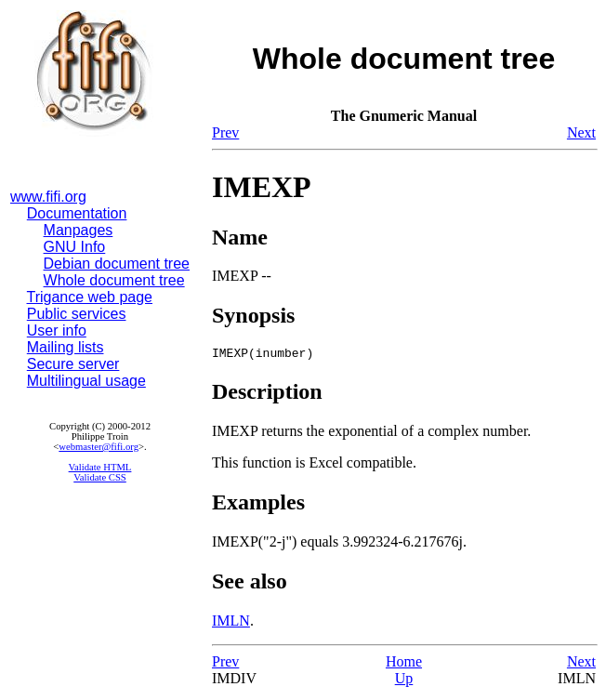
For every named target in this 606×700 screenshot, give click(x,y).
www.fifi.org (48, 197)
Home (404, 664)
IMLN (231, 623)
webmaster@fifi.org (99, 447)
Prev (225, 132)
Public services (77, 314)
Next (581, 132)
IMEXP (262, 187)
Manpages (79, 230)
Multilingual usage (86, 381)
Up (404, 681)
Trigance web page (90, 297)
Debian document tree (117, 264)
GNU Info (75, 247)
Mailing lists (66, 347)
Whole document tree (114, 280)
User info (57, 330)
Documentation (77, 213)
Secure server (73, 364)
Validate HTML (100, 467)
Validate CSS (100, 477)
